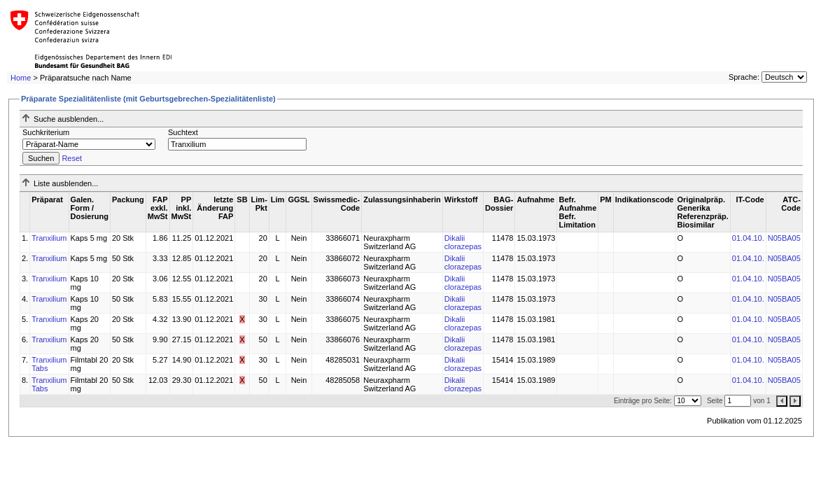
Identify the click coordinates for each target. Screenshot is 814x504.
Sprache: (744, 77)
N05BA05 (784, 238)
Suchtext (183, 132)
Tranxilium (49, 238)
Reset (72, 158)
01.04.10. (748, 238)
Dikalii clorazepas (463, 242)
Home (21, 78)
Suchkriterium (46, 132)
